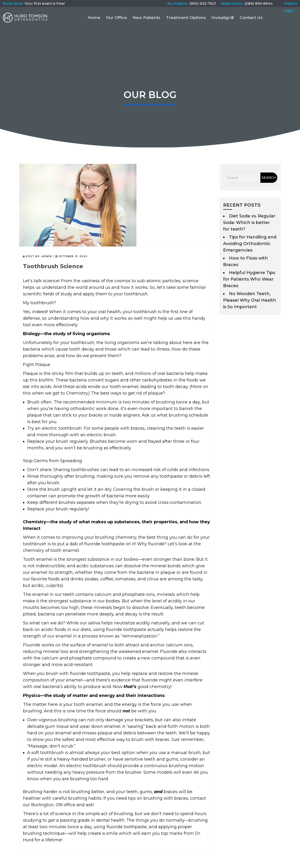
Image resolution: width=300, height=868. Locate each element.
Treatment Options (186, 18)
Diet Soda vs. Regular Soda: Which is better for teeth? (249, 223)
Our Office (116, 18)
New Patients (146, 18)
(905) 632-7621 (203, 3)
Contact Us (251, 18)
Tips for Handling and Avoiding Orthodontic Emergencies (250, 244)
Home (94, 18)
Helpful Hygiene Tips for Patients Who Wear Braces (249, 279)
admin (47, 256)
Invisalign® (223, 18)
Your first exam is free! (45, 3)
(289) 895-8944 (259, 3)
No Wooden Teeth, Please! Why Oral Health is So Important (250, 300)
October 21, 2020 (71, 256)
